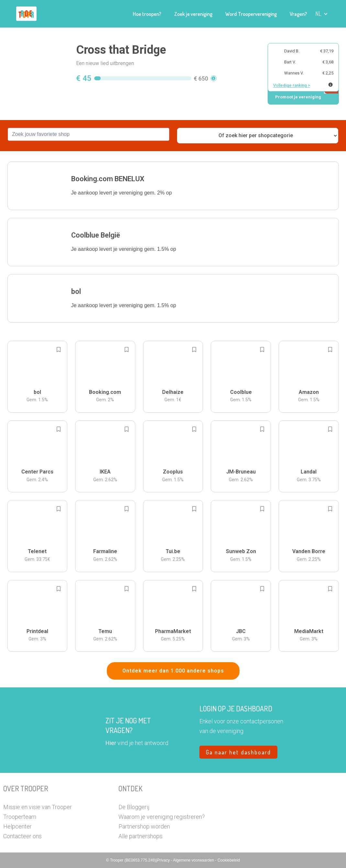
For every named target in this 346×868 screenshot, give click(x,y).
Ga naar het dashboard (238, 752)
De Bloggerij (134, 807)
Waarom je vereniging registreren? (162, 817)
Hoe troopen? (147, 14)
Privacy (164, 860)
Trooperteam (20, 817)
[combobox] (89, 134)
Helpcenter (17, 826)
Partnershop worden (144, 826)
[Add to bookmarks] (59, 350)
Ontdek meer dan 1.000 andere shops (173, 671)
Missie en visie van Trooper (38, 807)
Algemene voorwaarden (194, 860)
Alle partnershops (140, 836)
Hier (111, 743)
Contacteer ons (22, 836)
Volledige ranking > (292, 85)
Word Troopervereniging (251, 14)
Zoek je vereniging (193, 14)
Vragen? (298, 14)
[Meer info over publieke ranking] (330, 85)
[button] (322, 14)
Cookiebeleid (229, 860)
